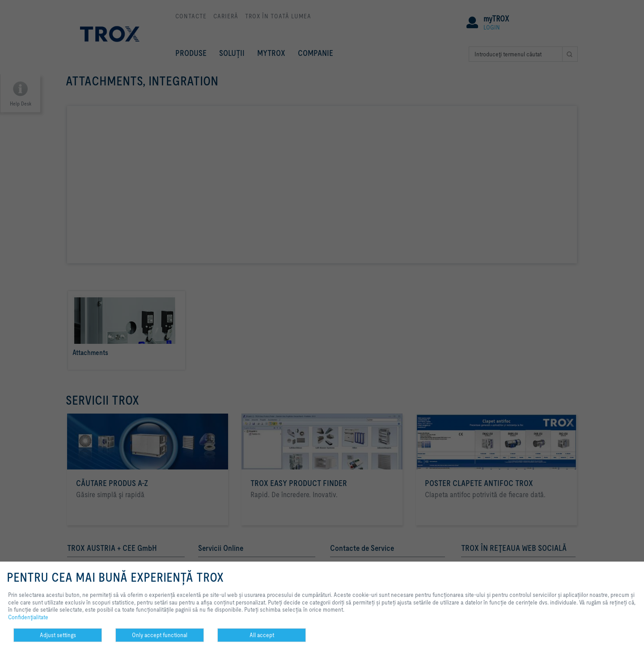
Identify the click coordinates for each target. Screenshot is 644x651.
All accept (262, 635)
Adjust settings (58, 635)
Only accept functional (160, 635)
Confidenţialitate (28, 617)
